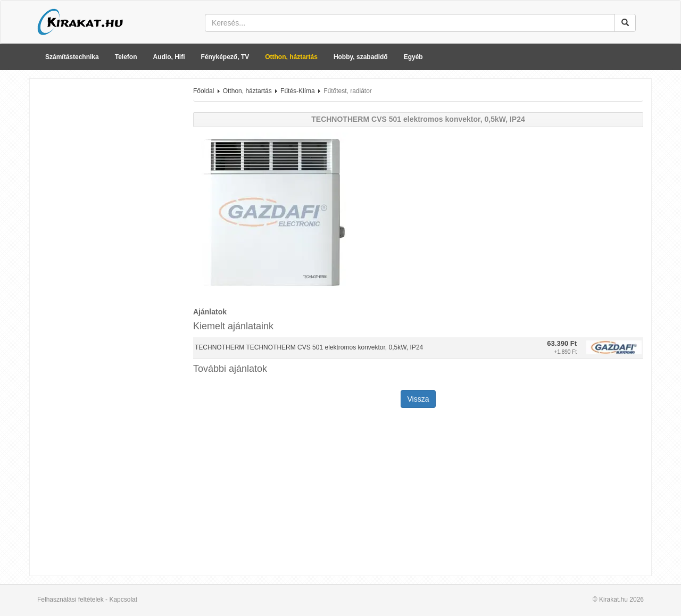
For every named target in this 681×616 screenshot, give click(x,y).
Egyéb (413, 57)
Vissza (418, 399)
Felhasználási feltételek (70, 600)
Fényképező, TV (225, 57)
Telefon (126, 57)
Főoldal (204, 91)
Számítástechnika (72, 57)
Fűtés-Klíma (298, 91)
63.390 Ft (562, 343)
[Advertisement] (107, 246)
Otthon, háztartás (291, 57)
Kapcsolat (123, 600)
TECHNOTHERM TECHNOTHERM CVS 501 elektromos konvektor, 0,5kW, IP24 (309, 347)
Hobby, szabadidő (361, 57)
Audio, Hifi (169, 57)
